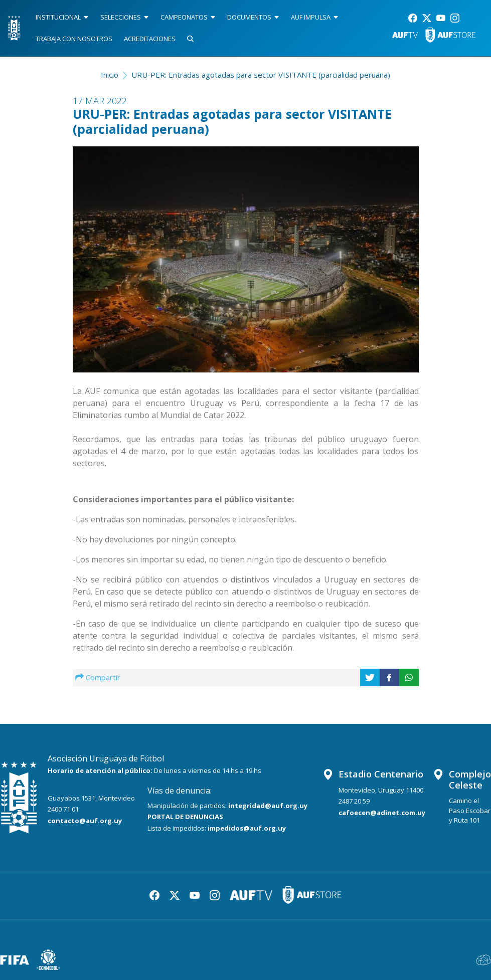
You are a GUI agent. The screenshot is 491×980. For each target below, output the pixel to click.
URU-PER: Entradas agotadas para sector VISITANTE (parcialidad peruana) (261, 75)
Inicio (110, 75)
